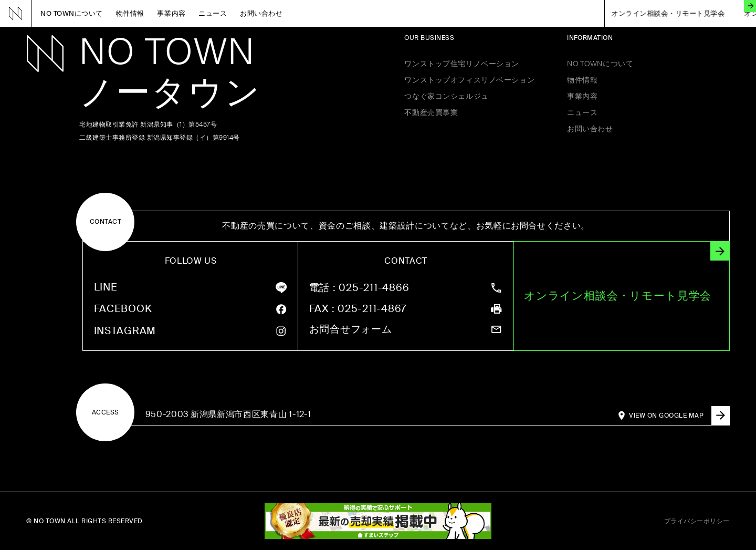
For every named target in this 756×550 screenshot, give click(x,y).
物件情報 (130, 13)
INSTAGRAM (125, 331)
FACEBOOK (123, 309)
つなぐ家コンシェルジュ (446, 96)
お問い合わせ (261, 13)
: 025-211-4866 (359, 288)
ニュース (213, 13)
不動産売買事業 (431, 112)
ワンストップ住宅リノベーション (462, 64)
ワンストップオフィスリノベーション (469, 80)
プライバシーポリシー (697, 521)
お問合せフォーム (351, 330)
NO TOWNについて (72, 13)
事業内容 (171, 13)
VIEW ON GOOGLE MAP (679, 416)
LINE (106, 288)
